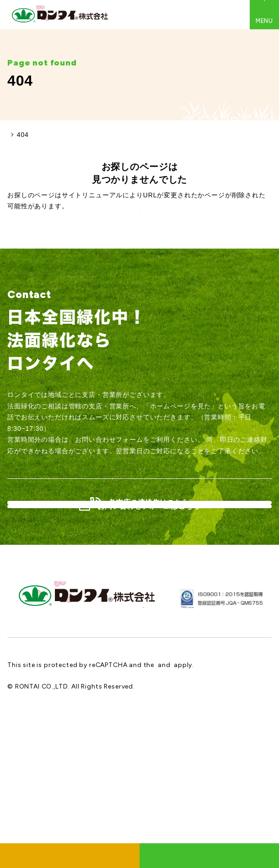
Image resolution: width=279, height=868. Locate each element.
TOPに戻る (139, 254)
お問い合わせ (209, 855)
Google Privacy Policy (191, 793)
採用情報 (70, 855)
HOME (18, 135)
